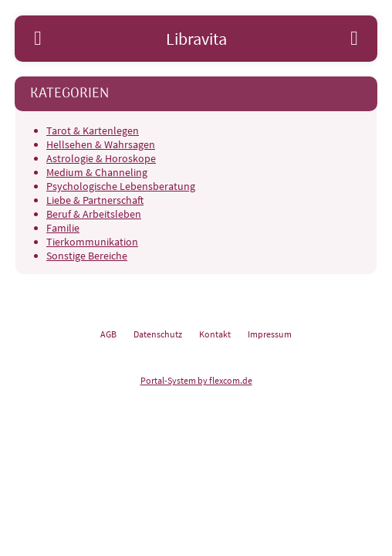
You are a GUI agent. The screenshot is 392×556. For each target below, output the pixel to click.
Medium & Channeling (97, 172)
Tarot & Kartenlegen (93, 131)
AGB (108, 334)
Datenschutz (158, 334)
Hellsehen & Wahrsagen (101, 144)
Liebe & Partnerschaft (95, 200)
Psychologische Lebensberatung (121, 186)
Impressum (270, 334)
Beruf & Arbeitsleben (94, 214)
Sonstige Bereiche (87, 256)
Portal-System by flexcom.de (196, 380)
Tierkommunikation (92, 242)
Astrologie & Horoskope (101, 158)
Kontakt (215, 334)
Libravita (196, 39)
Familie (63, 228)
